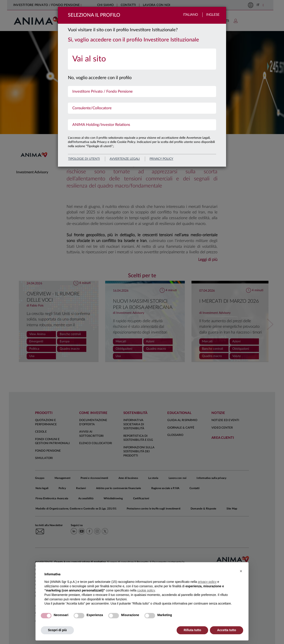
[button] (241, 571)
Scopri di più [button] (57, 630)
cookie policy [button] (146, 590)
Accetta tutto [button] (227, 630)
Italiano (190, 15)
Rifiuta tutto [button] (192, 630)
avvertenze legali (125, 159)
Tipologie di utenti (84, 159)
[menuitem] (142, 59)
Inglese (213, 15)
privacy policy (161, 159)
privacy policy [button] (207, 582)
